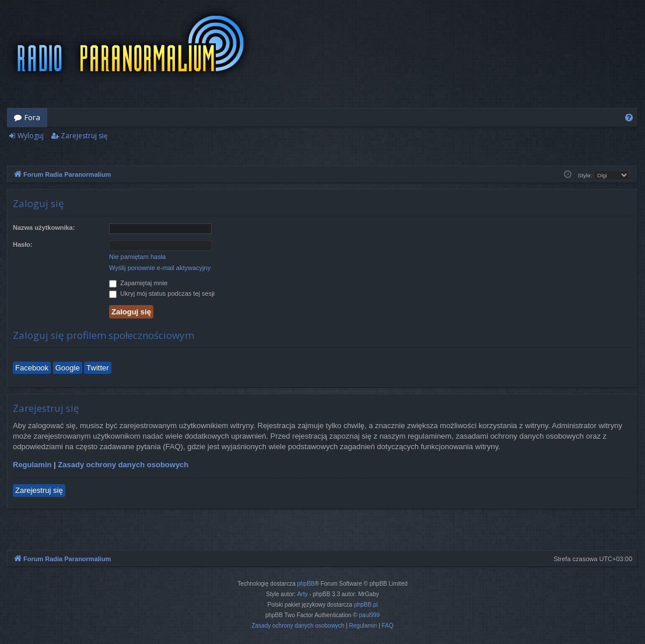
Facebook (32, 368)
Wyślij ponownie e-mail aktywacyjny (160, 268)
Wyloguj (31, 136)
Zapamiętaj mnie (138, 283)
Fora (32, 117)
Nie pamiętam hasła (137, 257)
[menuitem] (629, 118)
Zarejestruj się (84, 136)
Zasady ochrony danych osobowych (123, 465)
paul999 (370, 615)
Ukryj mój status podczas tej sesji (162, 293)
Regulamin (32, 465)
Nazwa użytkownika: (44, 228)
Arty (303, 594)
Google (68, 368)
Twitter (97, 368)
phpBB (306, 584)
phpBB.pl (366, 605)
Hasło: (23, 244)
